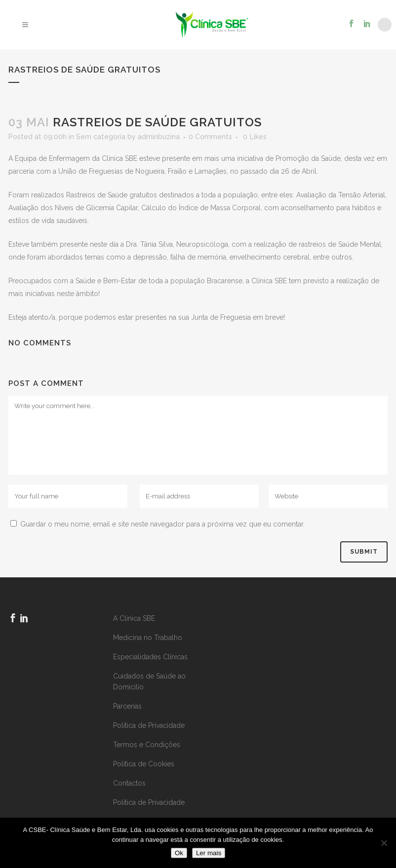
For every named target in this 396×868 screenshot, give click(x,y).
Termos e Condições (147, 745)
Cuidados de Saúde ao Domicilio (149, 681)
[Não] (384, 843)
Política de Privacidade (149, 725)
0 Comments (210, 137)
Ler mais (209, 853)
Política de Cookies (144, 764)
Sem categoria (101, 137)
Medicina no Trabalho (148, 638)
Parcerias (127, 706)
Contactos (129, 783)
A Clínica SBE (134, 618)
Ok (179, 853)
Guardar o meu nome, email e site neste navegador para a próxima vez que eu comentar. (162, 524)
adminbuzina (159, 137)
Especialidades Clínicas (150, 657)
